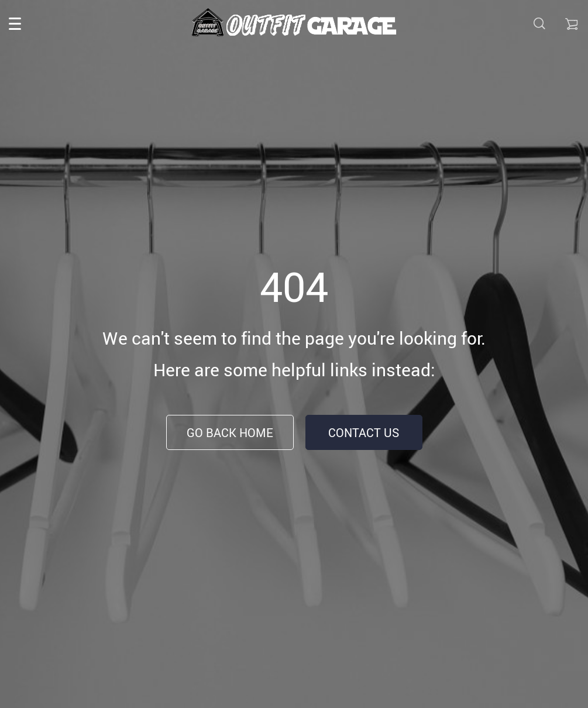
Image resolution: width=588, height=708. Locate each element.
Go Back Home (230, 433)
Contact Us (364, 433)
